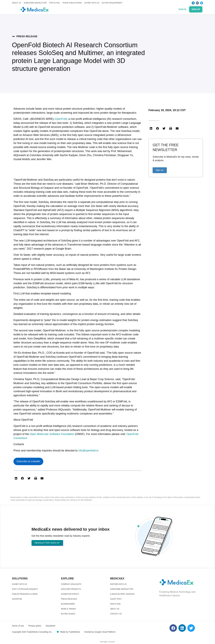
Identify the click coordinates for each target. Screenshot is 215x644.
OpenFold (61, 119)
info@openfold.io (88, 451)
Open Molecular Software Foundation (52, 434)
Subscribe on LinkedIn (28, 461)
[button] (16, 478)
